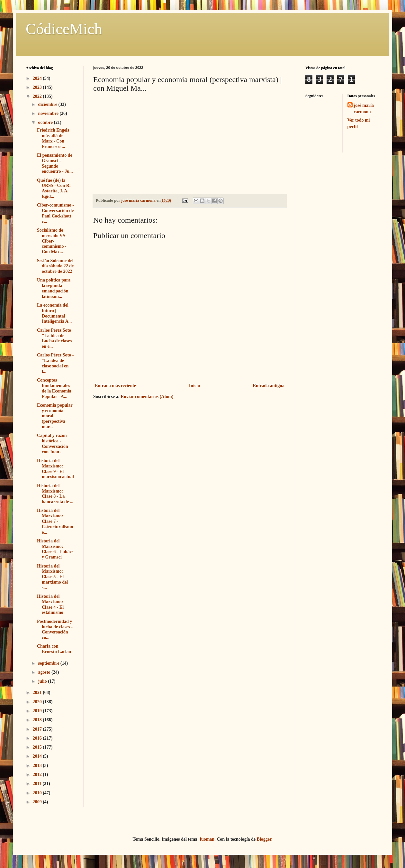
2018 (38, 720)
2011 (38, 784)
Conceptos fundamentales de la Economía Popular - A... (54, 388)
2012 (38, 775)
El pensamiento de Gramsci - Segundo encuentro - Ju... (55, 163)
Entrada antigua (269, 386)
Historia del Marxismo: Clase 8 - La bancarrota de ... (55, 494)
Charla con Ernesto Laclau (54, 649)
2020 (38, 702)
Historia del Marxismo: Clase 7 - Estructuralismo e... (55, 521)
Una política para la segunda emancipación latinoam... (54, 288)
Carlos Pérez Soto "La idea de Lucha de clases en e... (54, 338)
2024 (38, 78)
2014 (38, 756)
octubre (46, 122)
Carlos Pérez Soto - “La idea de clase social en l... (55, 363)
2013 (38, 766)
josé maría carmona (364, 109)
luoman (207, 839)
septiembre (49, 663)
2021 (38, 693)
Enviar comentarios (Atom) (147, 397)
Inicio (194, 386)
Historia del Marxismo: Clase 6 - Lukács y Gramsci (55, 549)
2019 (38, 711)
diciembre (48, 104)
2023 (38, 87)
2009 (38, 802)
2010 (38, 793)
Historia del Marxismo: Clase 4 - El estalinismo (50, 604)
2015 (38, 747)
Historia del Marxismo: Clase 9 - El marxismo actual (55, 469)
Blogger (264, 839)
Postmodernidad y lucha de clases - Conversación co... (55, 629)
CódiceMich (64, 29)
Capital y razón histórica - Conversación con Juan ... (53, 443)
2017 (38, 729)
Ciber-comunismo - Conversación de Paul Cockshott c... (55, 213)
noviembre (49, 113)
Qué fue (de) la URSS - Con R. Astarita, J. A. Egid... (54, 188)
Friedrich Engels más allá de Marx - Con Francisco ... (53, 138)
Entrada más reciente (115, 386)
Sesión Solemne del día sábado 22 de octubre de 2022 (55, 266)
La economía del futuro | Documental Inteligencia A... (54, 313)
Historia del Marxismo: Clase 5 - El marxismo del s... (52, 577)
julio (43, 681)
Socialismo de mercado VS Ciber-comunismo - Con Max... (52, 241)
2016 (38, 738)
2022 (38, 96)
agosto (45, 672)
